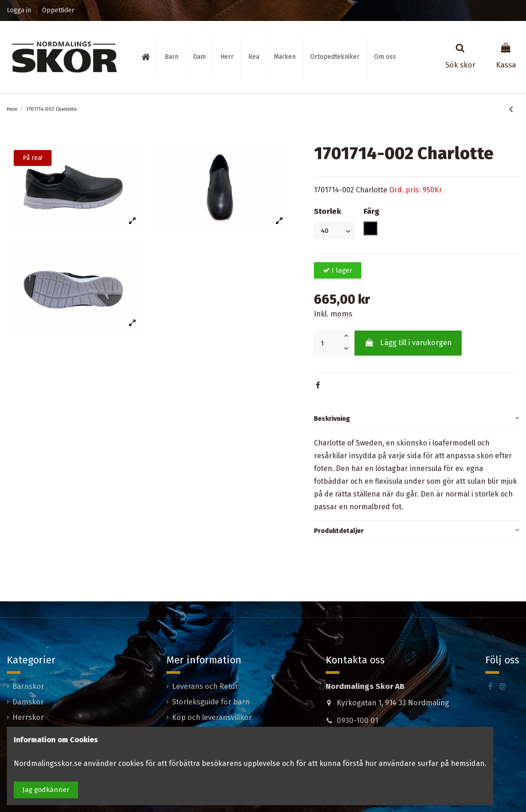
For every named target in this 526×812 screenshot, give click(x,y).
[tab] (417, 419)
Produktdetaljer (417, 530)
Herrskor (28, 717)
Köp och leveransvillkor (212, 717)
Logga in (20, 10)
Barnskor (28, 686)
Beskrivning (417, 418)
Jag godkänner (46, 790)
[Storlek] (334, 230)
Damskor (28, 702)
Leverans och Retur (205, 686)
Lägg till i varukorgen (408, 343)
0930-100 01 (357, 721)
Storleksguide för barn (211, 702)
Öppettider (58, 10)
